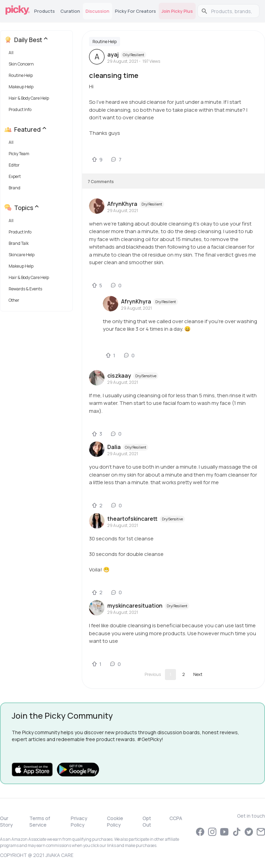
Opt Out (147, 821)
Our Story (6, 821)
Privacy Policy (79, 821)
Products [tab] (45, 11)
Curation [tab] (70, 11)
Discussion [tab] (97, 11)
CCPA (176, 818)
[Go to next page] (198, 675)
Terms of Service (40, 821)
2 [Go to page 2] (184, 674)
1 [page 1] (170, 674)
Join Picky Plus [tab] (177, 11)
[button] (38, 54)
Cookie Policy (115, 821)
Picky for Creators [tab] (135, 11)
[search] (232, 11)
